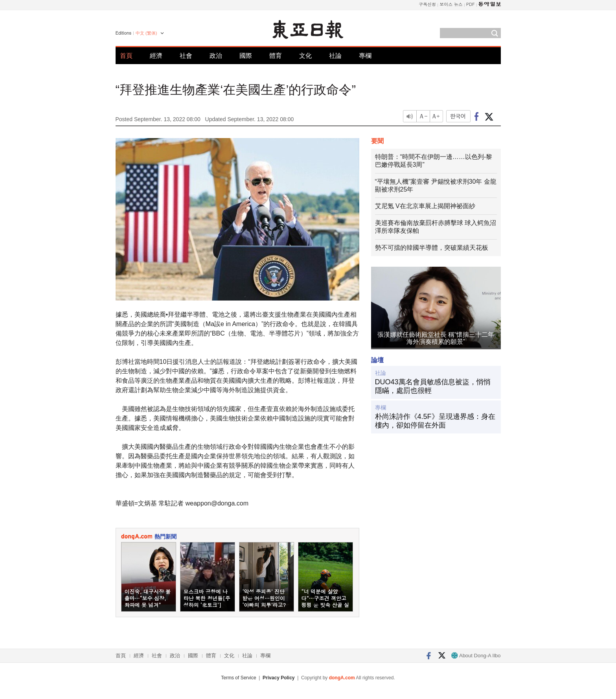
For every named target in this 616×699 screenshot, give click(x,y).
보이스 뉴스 (451, 4)
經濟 (156, 56)
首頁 (126, 56)
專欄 (365, 56)
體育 (276, 56)
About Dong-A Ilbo (476, 656)
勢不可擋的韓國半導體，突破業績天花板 (432, 248)
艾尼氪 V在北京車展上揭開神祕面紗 (425, 206)
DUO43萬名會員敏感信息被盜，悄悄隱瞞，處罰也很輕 (433, 386)
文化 (305, 56)
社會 (186, 56)
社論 (335, 56)
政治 (216, 56)
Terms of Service (238, 678)
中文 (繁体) (146, 33)
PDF (471, 4)
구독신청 (427, 4)
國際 (246, 56)
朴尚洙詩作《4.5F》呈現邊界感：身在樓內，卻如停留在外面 (435, 421)
